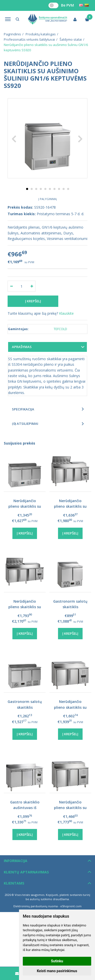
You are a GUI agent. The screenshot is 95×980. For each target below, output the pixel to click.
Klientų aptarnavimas (26, 872)
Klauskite (66, 313)
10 (68, 189)
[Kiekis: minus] (11, 286)
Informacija (16, 861)
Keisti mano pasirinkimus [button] (57, 971)
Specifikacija (23, 409)
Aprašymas (22, 347)
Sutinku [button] (57, 961)
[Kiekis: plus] (32, 286)
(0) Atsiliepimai (25, 424)
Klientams (14, 883)
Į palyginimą (48, 199)
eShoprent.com (71, 906)
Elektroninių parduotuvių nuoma (36, 906)
